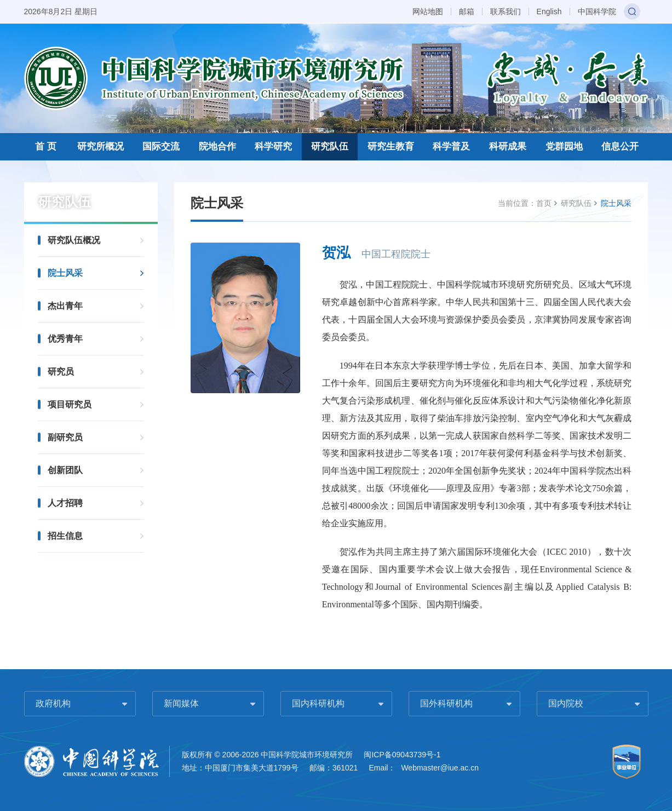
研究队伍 (330, 146)
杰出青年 (65, 306)
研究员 (61, 372)
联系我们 (506, 11)
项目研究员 (70, 404)
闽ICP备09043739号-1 (402, 755)
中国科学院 (597, 11)
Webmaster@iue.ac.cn (440, 768)
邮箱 (467, 11)
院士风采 (65, 273)
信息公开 (620, 146)
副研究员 (65, 437)
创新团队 (65, 470)
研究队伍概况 (74, 240)
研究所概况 (100, 146)
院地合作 (217, 146)
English (549, 11)
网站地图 (428, 11)
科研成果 (508, 146)
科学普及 (451, 146)
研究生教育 (391, 146)
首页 (544, 203)
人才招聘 (65, 503)
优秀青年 (65, 339)
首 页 (46, 146)
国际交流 (161, 146)
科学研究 (273, 146)
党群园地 (564, 146)
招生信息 (65, 536)
